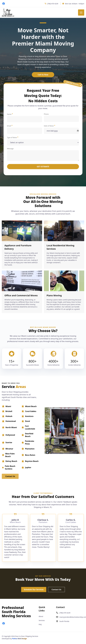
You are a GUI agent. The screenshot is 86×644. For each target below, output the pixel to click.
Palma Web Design (20, 639)
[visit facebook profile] (4, 4)
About (41, 616)
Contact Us (10, 476)
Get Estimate (43, 167)
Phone (61, 117)
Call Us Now (43, 75)
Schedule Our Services (34, 590)
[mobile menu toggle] (81, 12)
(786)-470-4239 (51, 4)
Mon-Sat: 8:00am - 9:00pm (73, 4)
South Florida (63, 621)
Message (43, 154)
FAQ (40, 624)
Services (42, 620)
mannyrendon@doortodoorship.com (70, 617)
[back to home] (8, 13)
